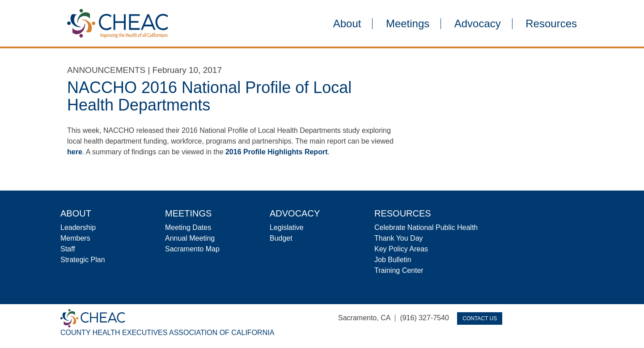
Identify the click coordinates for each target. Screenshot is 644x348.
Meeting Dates (188, 227)
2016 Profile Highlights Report (276, 152)
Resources (551, 24)
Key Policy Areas (401, 249)
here (75, 152)
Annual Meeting (190, 238)
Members (75, 238)
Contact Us (480, 318)
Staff (68, 249)
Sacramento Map (192, 249)
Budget (281, 238)
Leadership (78, 227)
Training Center (399, 270)
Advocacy (478, 24)
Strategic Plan (83, 260)
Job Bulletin (393, 260)
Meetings (408, 24)
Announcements (106, 70)
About (347, 24)
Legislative (287, 227)
